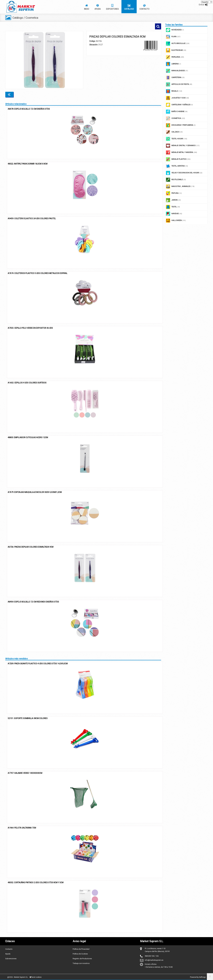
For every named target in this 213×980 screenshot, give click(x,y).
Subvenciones (11, 958)
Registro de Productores (82, 958)
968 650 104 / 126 (152, 956)
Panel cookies (36, 977)
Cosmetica (32, 18)
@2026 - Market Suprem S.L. (18, 977)
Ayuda (8, 954)
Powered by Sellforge (198, 977)
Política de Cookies (80, 954)
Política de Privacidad (81, 949)
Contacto (9, 949)
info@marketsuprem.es (154, 960)
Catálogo (18, 18)
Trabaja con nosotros (81, 963)
